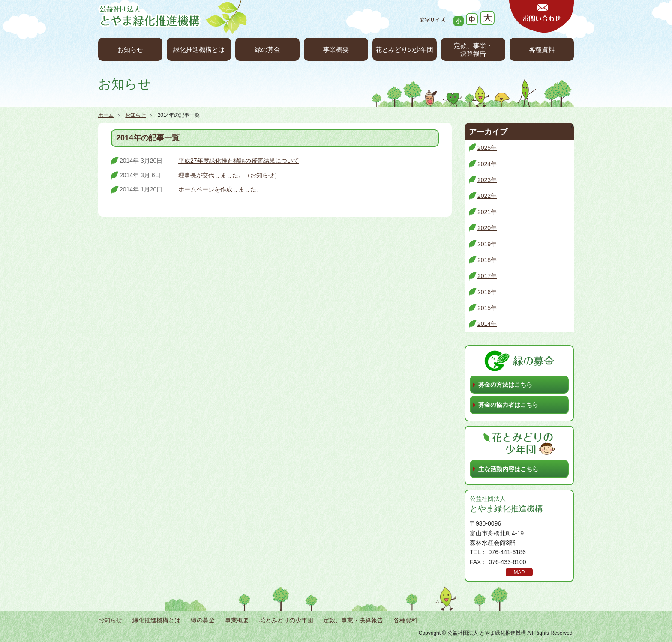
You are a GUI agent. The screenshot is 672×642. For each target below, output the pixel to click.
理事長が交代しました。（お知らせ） (229, 175)
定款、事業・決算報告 (473, 49)
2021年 (487, 212)
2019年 (487, 244)
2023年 (487, 180)
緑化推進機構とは (199, 49)
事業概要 (336, 49)
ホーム (106, 115)
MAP (519, 573)
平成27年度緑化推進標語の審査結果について (239, 161)
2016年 (487, 292)
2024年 (487, 164)
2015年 (487, 308)
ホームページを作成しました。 (220, 189)
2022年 (487, 196)
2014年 (487, 324)
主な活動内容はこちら (508, 469)
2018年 (487, 260)
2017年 (487, 276)
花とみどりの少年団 (404, 49)
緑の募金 (267, 49)
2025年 (487, 148)
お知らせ (130, 49)
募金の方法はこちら (505, 385)
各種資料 (542, 49)
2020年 (487, 228)
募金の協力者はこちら (508, 405)
